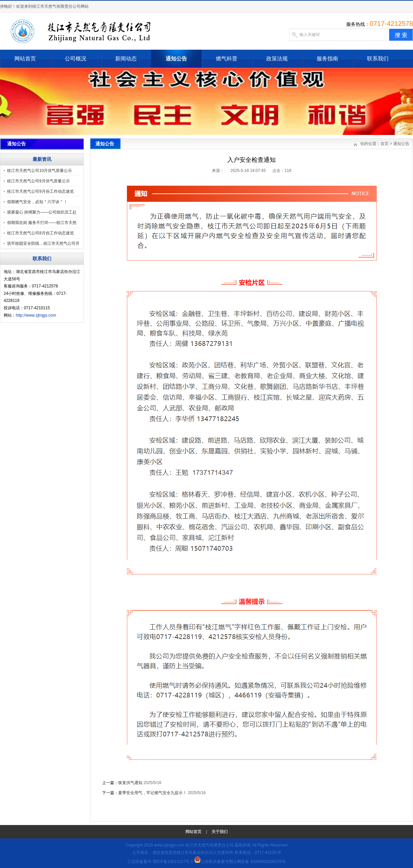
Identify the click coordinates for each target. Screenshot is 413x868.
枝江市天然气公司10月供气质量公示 (39, 171)
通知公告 (176, 59)
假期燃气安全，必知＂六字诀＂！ (37, 202)
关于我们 (220, 832)
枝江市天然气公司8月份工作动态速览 (40, 233)
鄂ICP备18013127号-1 (173, 862)
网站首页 (25, 59)
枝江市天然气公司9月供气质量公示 (38, 181)
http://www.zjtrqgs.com (36, 315)
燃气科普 (227, 59)
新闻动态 (126, 59)
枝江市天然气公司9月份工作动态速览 (40, 191)
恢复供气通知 (130, 783)
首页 (384, 144)
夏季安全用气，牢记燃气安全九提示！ (152, 793)
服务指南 (327, 59)
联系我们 (378, 59)
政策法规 (277, 59)
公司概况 (76, 59)
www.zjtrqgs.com (169, 845)
